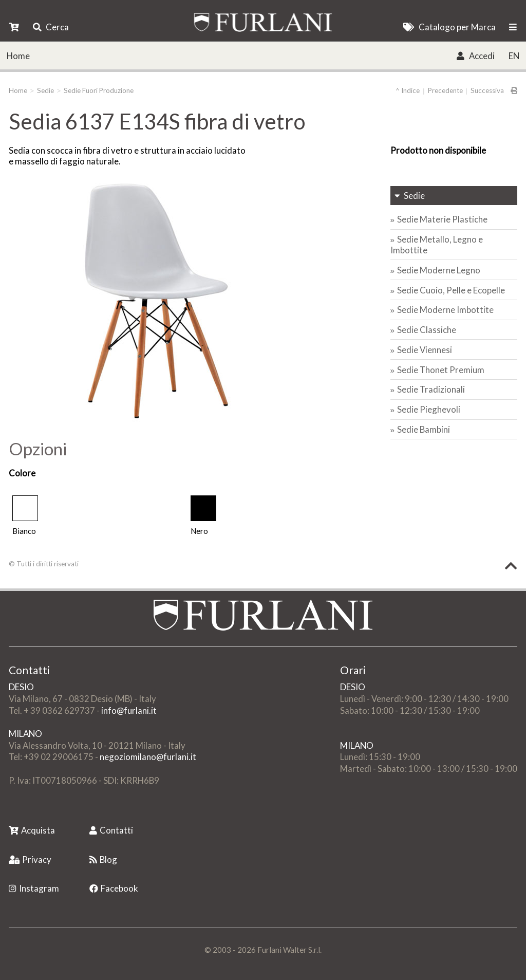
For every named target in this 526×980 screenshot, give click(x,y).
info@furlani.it (129, 710)
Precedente (445, 90)
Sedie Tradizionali (431, 389)
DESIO (21, 687)
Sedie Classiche (427, 330)
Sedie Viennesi (425, 350)
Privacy (30, 859)
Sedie (45, 90)
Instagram (34, 888)
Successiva (487, 90)
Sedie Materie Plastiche (442, 219)
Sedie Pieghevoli (429, 409)
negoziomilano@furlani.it (148, 757)
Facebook (114, 888)
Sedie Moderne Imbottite (445, 310)
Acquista (32, 830)
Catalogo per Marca (449, 27)
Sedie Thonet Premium (441, 370)
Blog (103, 859)
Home (18, 56)
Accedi (475, 56)
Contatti (111, 830)
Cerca (51, 27)
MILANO (25, 734)
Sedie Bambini (424, 429)
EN (514, 56)
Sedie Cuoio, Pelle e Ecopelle (451, 290)
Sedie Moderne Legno (439, 270)
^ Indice (408, 90)
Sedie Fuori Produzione (99, 90)
